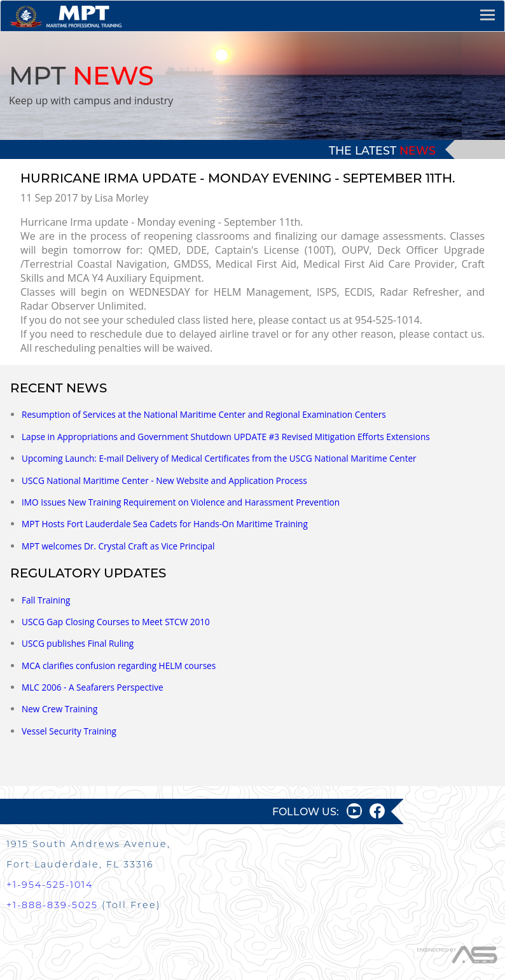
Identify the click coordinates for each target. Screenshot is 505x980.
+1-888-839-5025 (52, 905)
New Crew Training (59, 709)
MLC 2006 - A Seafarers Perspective (93, 687)
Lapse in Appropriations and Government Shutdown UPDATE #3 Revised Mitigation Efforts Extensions (226, 437)
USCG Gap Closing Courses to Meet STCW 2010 (116, 622)
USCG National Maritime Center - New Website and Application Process (164, 480)
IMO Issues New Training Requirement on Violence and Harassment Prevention (181, 502)
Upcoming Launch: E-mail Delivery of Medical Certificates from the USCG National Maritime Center (219, 458)
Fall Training (46, 600)
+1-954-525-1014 (50, 885)
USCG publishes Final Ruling (78, 643)
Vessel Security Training (69, 731)
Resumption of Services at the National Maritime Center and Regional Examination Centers (204, 414)
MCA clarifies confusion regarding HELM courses (119, 666)
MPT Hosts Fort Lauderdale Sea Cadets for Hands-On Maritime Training (165, 524)
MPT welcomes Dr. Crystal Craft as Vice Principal (118, 546)
